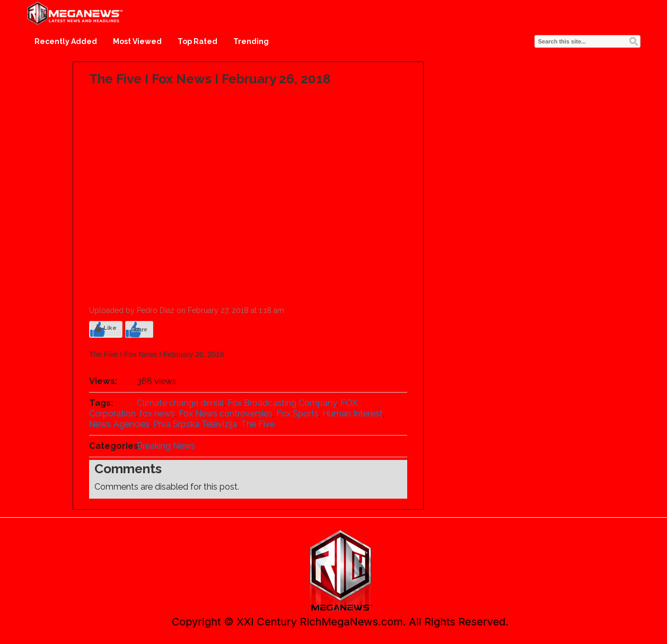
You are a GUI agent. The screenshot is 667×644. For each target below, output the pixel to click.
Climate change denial (180, 403)
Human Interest (353, 414)
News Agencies (119, 424)
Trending (251, 41)
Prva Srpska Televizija (195, 424)
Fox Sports (297, 414)
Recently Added (66, 41)
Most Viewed (137, 41)
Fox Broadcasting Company (282, 403)
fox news (157, 414)
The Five (258, 424)
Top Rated (198, 41)
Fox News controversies (226, 414)
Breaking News (166, 446)
